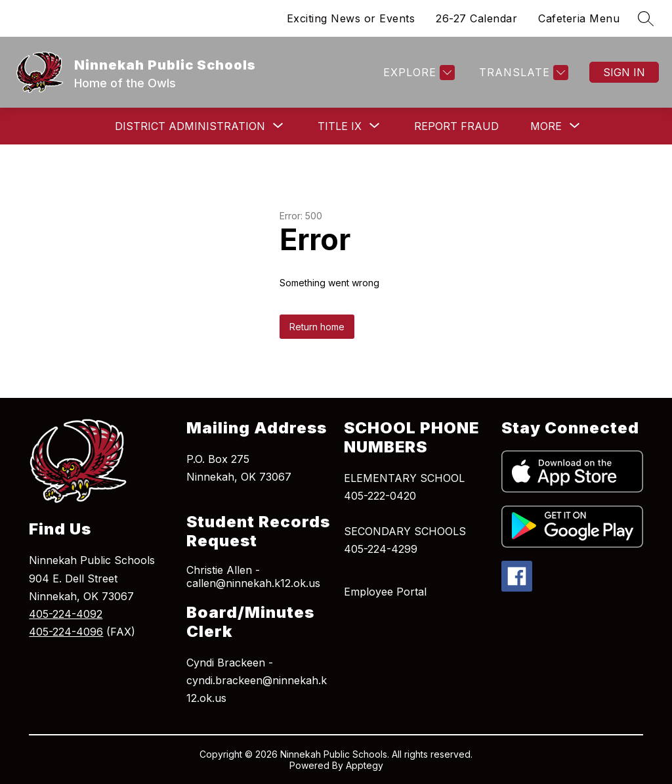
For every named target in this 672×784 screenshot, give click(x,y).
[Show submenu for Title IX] (340, 126)
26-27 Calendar (476, 18)
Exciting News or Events (351, 18)
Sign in (624, 72)
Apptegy (365, 765)
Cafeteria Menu (579, 18)
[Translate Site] (522, 73)
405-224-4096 (66, 632)
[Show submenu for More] (546, 126)
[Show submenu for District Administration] (190, 126)
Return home (317, 327)
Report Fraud (456, 126)
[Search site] (646, 18)
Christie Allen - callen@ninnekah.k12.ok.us (253, 577)
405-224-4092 (66, 614)
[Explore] (417, 73)
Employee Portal (385, 592)
